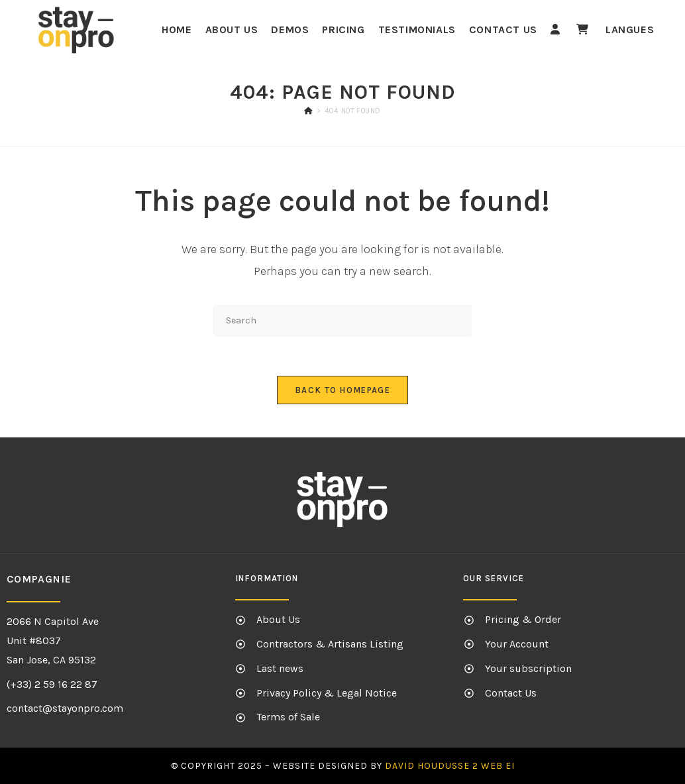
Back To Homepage (342, 390)
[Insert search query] (342, 320)
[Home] (308, 111)
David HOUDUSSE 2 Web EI (450, 766)
